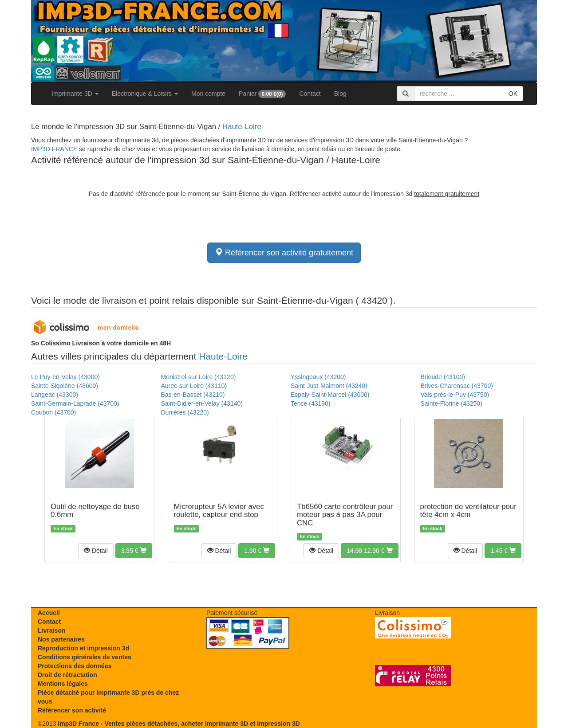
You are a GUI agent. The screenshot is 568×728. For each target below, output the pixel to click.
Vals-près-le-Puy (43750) (455, 395)
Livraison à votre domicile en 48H (101, 343)
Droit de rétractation (67, 675)
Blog (340, 94)
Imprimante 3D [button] (75, 94)
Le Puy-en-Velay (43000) (65, 377)
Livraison (51, 630)
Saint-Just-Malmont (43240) (329, 386)
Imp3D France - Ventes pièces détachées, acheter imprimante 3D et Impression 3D (179, 724)
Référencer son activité (72, 710)
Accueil (49, 613)
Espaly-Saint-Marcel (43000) (330, 395)
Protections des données (75, 666)
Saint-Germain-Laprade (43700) (75, 403)
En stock (63, 528)
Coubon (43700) (53, 412)
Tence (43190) (311, 403)
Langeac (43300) (55, 395)
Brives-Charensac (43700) (457, 386)
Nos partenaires (61, 639)
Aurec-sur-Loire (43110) (194, 386)
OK (513, 94)
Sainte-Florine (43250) (452, 403)
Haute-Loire (242, 127)
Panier (262, 94)
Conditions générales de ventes (85, 657)
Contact (310, 94)
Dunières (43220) (185, 412)
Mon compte (208, 94)
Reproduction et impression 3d (83, 648)
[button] (96, 551)
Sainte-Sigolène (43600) (65, 386)
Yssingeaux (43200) (318, 377)
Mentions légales (63, 684)
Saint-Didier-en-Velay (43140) (202, 403)
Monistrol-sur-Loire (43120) (199, 377)
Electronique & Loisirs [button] (145, 94)
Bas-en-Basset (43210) (193, 395)
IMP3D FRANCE (54, 149)
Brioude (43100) (443, 377)
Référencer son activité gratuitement (284, 252)
